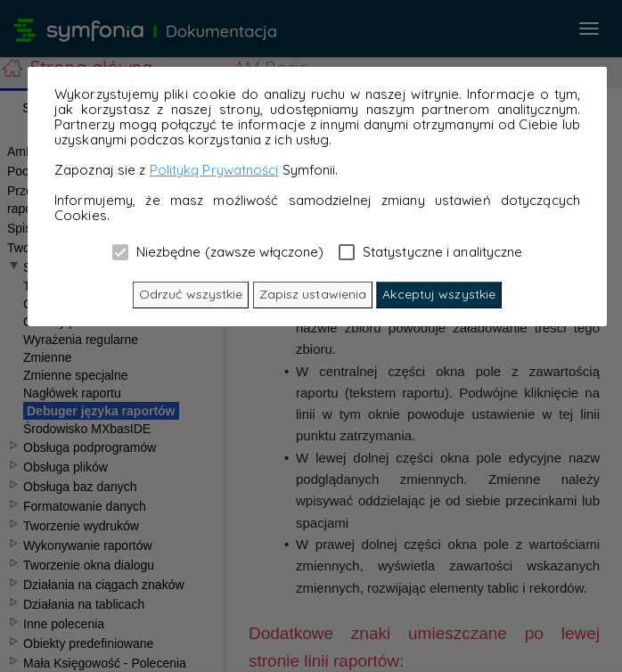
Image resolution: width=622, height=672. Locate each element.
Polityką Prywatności (214, 170)
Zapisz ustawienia (313, 294)
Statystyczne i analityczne (431, 251)
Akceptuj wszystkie (439, 294)
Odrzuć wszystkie (191, 294)
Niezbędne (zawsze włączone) (218, 251)
